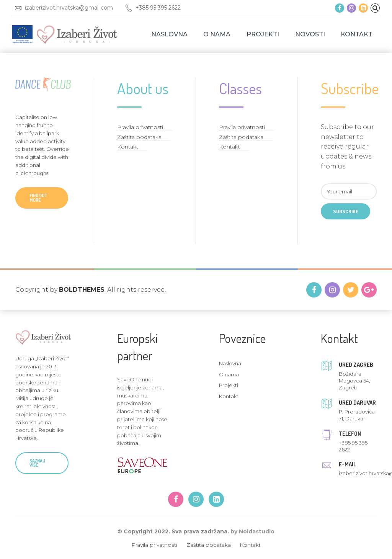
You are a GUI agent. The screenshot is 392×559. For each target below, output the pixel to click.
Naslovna (169, 34)
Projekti (263, 34)
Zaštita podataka (139, 137)
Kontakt (357, 34)
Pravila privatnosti (140, 127)
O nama (217, 34)
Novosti (310, 34)
